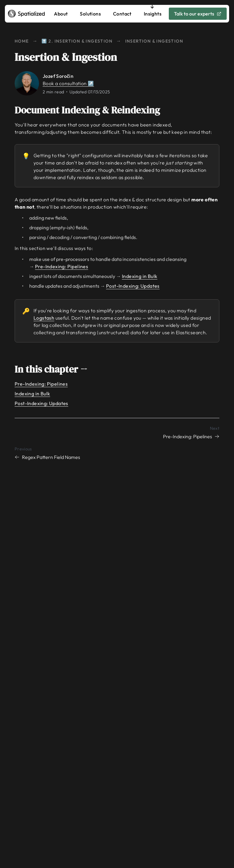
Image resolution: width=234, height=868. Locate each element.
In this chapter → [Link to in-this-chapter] (55, 369)
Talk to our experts (198, 14)
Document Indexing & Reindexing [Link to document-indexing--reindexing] (92, 110)
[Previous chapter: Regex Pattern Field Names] (117, 453)
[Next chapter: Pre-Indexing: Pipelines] (117, 432)
